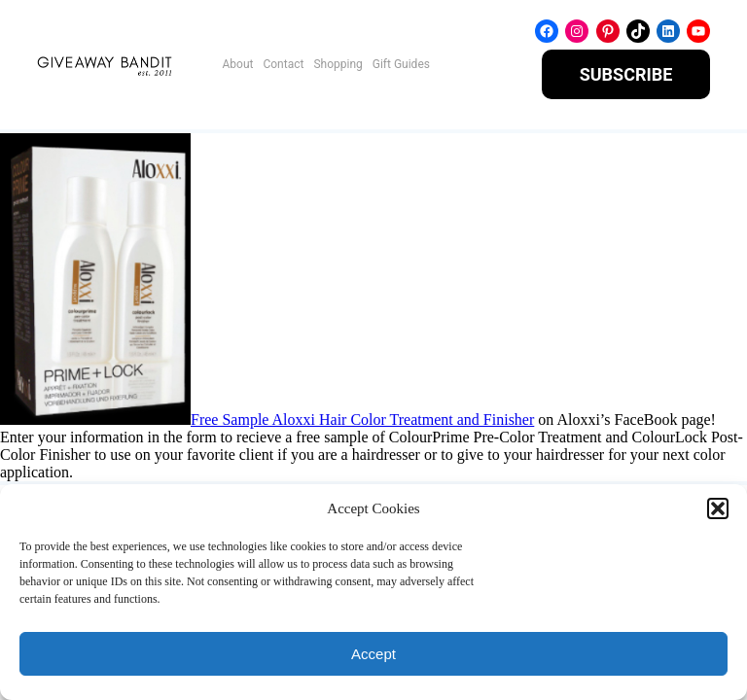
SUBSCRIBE (626, 74)
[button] (718, 508)
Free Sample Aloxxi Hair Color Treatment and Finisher (362, 420)
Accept (373, 654)
